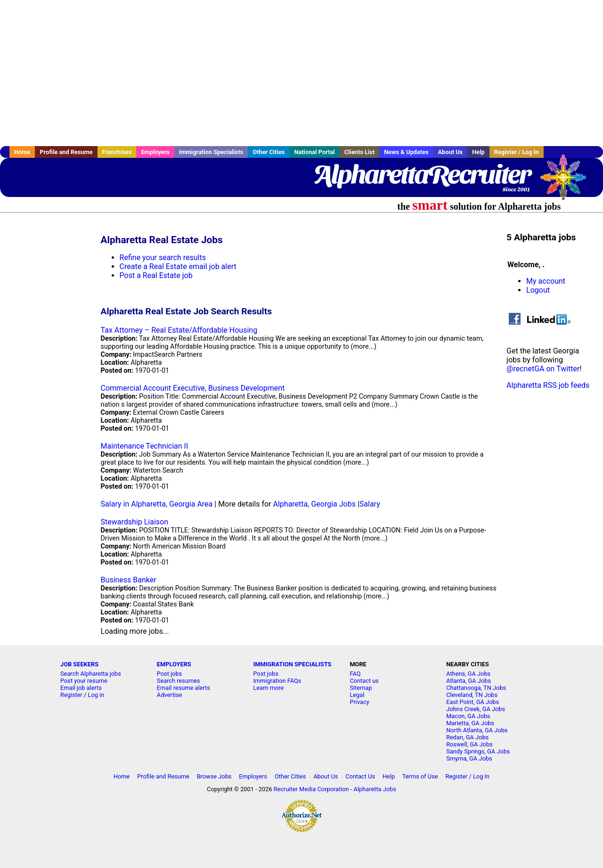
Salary (370, 504)
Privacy (359, 702)
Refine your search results (163, 258)
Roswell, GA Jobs (469, 744)
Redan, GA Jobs (467, 737)
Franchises (117, 152)
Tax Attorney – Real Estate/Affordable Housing (179, 330)
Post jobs (169, 674)
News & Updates (406, 152)
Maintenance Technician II (145, 446)
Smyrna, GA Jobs (469, 758)
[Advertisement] (301, 73)
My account (546, 281)
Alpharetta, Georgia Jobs (314, 504)
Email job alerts (81, 688)
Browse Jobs (214, 776)
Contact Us (360, 776)
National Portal (314, 152)
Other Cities (269, 152)
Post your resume (84, 681)
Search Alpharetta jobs (91, 674)
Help (478, 152)
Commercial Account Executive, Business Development (193, 388)
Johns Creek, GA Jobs (476, 709)
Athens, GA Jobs (468, 674)
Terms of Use (420, 776)
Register (71, 695)
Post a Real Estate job (156, 275)
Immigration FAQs (277, 681)
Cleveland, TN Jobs (472, 695)
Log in (96, 695)
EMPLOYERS (174, 664)
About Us (450, 152)
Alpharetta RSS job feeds (548, 385)
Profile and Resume (66, 152)
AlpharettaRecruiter (422, 174)
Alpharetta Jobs (375, 789)
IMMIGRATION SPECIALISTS (293, 664)
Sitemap (361, 688)
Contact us (364, 681)
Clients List (360, 152)
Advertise (170, 695)
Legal (357, 695)
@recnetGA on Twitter (543, 369)
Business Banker (129, 580)
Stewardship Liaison (134, 522)
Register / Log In (517, 152)
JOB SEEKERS (79, 664)
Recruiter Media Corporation (311, 789)
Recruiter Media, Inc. (568, 182)
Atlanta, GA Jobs (469, 681)
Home (22, 152)
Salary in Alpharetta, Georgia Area (157, 504)
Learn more (269, 688)
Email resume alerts (183, 688)
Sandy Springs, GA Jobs (478, 751)
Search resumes (179, 681)
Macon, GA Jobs (468, 716)
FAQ (355, 674)
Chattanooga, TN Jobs (476, 688)
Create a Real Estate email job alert (178, 266)
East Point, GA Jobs (473, 702)
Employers (155, 152)
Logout (538, 290)
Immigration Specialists (211, 152)
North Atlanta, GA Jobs (477, 730)
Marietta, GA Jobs (470, 723)
